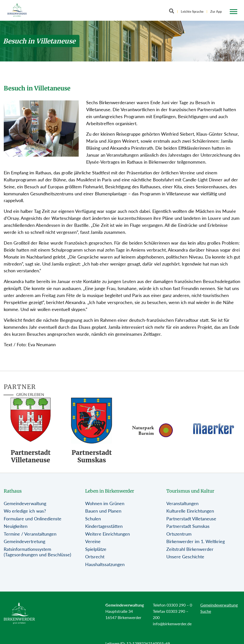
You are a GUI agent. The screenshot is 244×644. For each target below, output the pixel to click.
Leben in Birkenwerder (110, 491)
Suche (206, 611)
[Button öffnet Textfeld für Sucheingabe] (173, 12)
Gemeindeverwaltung (25, 503)
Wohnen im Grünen (105, 503)
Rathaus (13, 491)
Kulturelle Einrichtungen (190, 511)
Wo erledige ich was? (25, 511)
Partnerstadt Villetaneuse (191, 519)
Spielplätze (96, 549)
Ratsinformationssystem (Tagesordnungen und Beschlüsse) (37, 552)
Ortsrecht (95, 557)
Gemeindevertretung (24, 541)
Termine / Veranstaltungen (30, 534)
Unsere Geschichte (185, 557)
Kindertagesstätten (104, 526)
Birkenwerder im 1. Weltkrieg (196, 541)
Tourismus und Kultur (190, 491)
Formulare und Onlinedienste (33, 519)
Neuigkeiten (16, 526)
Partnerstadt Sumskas (188, 526)
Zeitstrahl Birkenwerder (190, 549)
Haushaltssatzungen (105, 564)
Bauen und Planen (103, 511)
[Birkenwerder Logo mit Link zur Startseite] (17, 10)
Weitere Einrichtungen (108, 534)
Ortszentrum (179, 534)
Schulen (93, 519)
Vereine (93, 541)
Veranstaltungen (182, 503)
